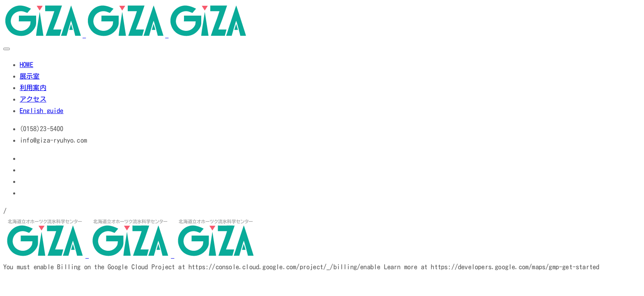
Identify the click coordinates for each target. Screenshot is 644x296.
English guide (42, 111)
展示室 (30, 76)
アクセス (33, 99)
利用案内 (33, 88)
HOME (26, 65)
